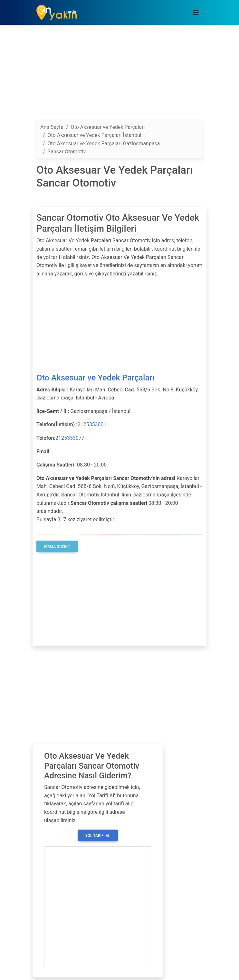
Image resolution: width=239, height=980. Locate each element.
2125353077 (70, 438)
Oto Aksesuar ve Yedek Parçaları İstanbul (95, 135)
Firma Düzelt (57, 547)
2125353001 (92, 424)
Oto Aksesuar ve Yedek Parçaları (96, 378)
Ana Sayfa (52, 127)
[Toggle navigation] (196, 13)
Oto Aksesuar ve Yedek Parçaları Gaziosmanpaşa (104, 144)
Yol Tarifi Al (98, 836)
